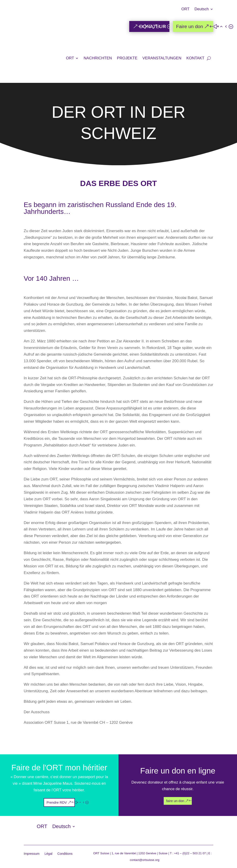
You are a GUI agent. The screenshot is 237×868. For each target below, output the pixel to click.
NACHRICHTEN (98, 58)
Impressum (32, 854)
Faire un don (190, 26)
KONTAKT (195, 58)
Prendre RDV (57, 802)
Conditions (65, 854)
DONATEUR (153, 26)
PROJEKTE (127, 58)
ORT (185, 9)
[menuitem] (204, 12)
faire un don (175, 801)
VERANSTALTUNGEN (162, 58)
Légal (48, 854)
